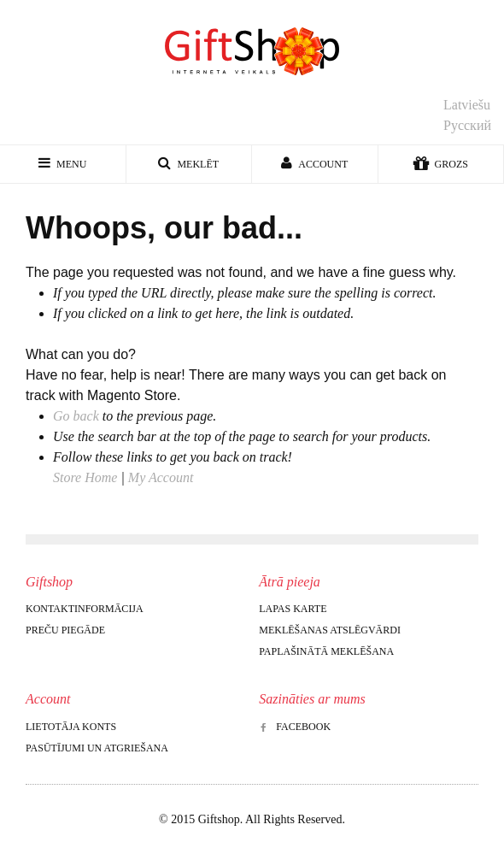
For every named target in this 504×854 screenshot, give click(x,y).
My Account (161, 477)
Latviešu (467, 105)
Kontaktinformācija (85, 609)
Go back (76, 416)
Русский (467, 125)
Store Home (85, 477)
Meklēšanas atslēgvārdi (330, 630)
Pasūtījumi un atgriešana (97, 748)
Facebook (295, 727)
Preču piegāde (65, 630)
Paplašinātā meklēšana (326, 651)
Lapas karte (293, 609)
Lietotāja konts (71, 727)
